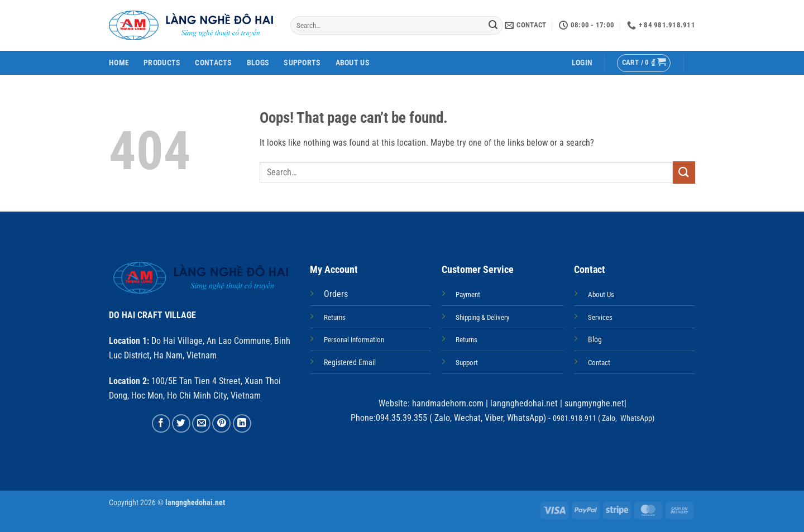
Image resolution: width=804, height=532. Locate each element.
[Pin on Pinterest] (221, 423)
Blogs (258, 63)
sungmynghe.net (593, 403)
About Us (353, 63)
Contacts (213, 63)
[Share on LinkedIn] (242, 423)
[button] (582, 63)
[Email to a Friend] (201, 423)
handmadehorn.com (447, 403)
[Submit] (493, 26)
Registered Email (350, 363)
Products (162, 63)
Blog (595, 340)
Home (119, 63)
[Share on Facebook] (161, 423)
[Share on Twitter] (181, 423)
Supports (302, 63)
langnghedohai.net (524, 403)
